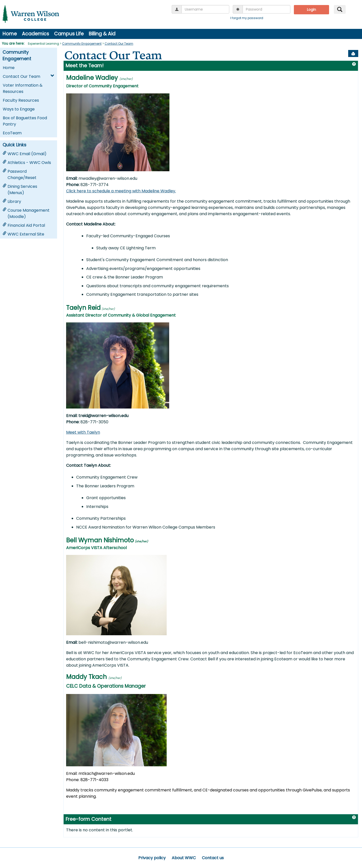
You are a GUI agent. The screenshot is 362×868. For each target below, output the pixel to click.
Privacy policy (152, 858)
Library (12, 201)
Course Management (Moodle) (26, 213)
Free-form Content (88, 819)
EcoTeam (12, 133)
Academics (35, 34)
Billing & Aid (102, 34)
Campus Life (69, 34)
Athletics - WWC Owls (27, 163)
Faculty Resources (21, 100)
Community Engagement (82, 44)
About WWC (184, 858)
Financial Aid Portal (24, 225)
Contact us (213, 858)
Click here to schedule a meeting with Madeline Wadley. (121, 191)
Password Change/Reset (19, 175)
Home (10, 34)
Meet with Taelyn (83, 432)
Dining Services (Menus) (20, 190)
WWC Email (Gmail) (25, 154)
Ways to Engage (19, 109)
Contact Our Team (119, 44)
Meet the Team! (85, 66)
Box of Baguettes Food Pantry (25, 121)
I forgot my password (247, 18)
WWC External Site (23, 234)
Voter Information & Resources (23, 88)
